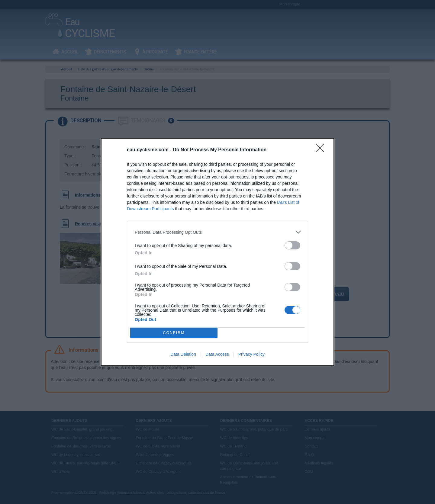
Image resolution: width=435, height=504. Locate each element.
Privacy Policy (251, 354)
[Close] (322, 150)
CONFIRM (174, 333)
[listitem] (217, 232)
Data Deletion (183, 354)
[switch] (292, 245)
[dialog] (217, 252)
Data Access (217, 354)
